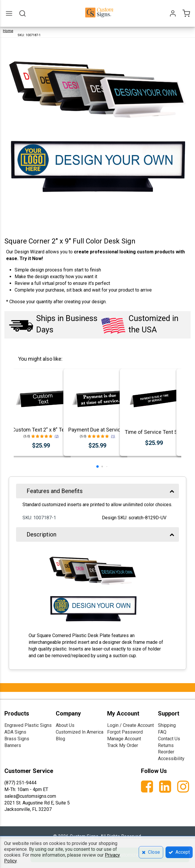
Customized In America (80, 732)
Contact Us (169, 739)
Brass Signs (17, 739)
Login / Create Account (130, 725)
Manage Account (124, 739)
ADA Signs (15, 732)
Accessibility (171, 759)
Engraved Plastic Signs (28, 725)
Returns (166, 745)
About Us (65, 725)
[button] (97, 467)
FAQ (162, 732)
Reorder (166, 752)
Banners (13, 745)
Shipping (167, 725)
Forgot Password (125, 732)
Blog (60, 739)
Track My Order (123, 745)
